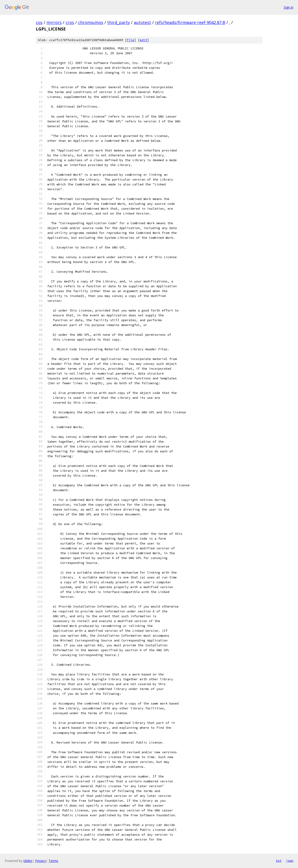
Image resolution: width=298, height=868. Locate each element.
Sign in (289, 7)
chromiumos (91, 22)
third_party (119, 22)
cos (39, 22)
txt (279, 861)
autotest (142, 22)
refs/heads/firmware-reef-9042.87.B (190, 22)
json (290, 861)
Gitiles (28, 861)
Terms (53, 861)
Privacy (40, 861)
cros (70, 22)
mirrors (54, 22)
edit (143, 40)
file (131, 40)
